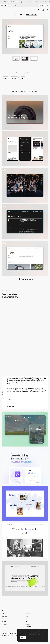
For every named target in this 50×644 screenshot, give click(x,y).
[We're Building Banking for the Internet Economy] (25, 466)
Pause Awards (31, 14)
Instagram (10, 635)
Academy (28, 614)
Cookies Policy (5, 633)
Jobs (27, 616)
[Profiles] (25, 258)
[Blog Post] (25, 185)
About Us (28, 624)
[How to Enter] (25, 222)
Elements (4, 619)
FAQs (27, 621)
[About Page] (25, 356)
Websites (4, 614)
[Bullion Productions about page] (25, 393)
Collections (5, 616)
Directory (4, 621)
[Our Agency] (25, 541)
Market (27, 619)
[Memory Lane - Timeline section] (25, 429)
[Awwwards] (5, 6)
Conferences (5, 624)
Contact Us (28, 627)
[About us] (25, 319)
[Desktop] (25, 112)
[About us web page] (25, 504)
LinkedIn (16, 635)
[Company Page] (25, 578)
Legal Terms (13, 633)
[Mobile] (25, 149)
